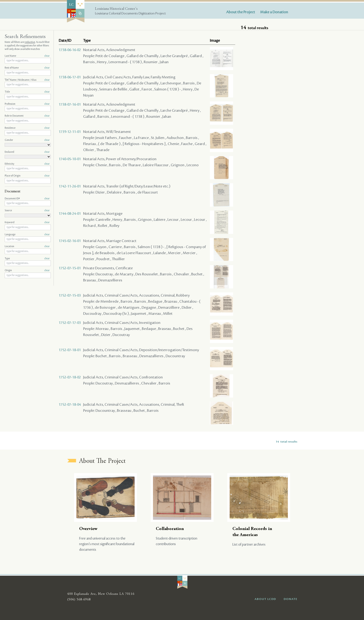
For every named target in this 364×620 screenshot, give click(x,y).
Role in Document (27, 116)
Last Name (27, 56)
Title (27, 92)
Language (27, 235)
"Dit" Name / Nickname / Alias (27, 80)
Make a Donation (274, 12)
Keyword (27, 222)
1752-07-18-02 (70, 377)
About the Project (241, 12)
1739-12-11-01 (70, 132)
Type (27, 259)
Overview (88, 529)
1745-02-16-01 (70, 241)
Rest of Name (27, 68)
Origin (27, 270)
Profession (27, 104)
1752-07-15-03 (70, 295)
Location (27, 246)
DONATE (291, 599)
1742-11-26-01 (70, 186)
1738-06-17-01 (70, 77)
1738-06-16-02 (70, 50)
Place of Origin (27, 176)
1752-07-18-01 (70, 350)
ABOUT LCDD (265, 599)
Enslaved (27, 152)
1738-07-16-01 (70, 104)
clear (47, 56)
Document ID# (27, 199)
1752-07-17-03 (70, 323)
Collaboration (170, 529)
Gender (27, 140)
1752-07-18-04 (70, 405)
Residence (27, 128)
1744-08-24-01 (70, 214)
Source (27, 211)
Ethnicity (27, 164)
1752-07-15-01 (70, 268)
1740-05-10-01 (70, 159)
